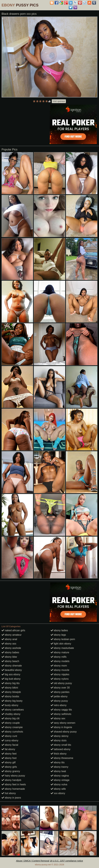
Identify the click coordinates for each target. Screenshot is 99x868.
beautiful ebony (12, 670)
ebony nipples (60, 674)
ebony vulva (59, 784)
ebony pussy (59, 701)
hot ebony (9, 793)
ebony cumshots (12, 732)
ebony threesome (62, 758)
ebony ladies (59, 630)
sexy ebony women (63, 723)
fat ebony (8, 749)
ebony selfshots (61, 714)
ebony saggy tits (61, 710)
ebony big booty (12, 701)
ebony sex (58, 718)
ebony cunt (9, 736)
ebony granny (11, 771)
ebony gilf (9, 762)
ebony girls (9, 767)
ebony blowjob (11, 692)
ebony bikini (10, 688)
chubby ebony (11, 714)
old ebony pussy (61, 683)
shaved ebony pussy (64, 732)
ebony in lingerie (61, 727)
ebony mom (59, 666)
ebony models (60, 661)
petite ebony (59, 696)
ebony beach (10, 661)
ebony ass (9, 644)
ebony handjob (11, 780)
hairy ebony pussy (13, 776)
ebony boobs (10, 696)
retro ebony (59, 705)
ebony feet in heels (14, 784)
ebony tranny (60, 767)
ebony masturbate (62, 648)
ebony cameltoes (13, 710)
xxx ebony (58, 793)
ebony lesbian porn (63, 639)
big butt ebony (11, 679)
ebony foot (9, 758)
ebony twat (58, 771)
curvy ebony (10, 740)
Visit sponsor (59, 101)
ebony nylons (60, 679)
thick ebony (59, 754)
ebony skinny (60, 736)
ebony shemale (12, 666)
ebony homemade (13, 789)
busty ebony (10, 705)
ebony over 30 (60, 688)
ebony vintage (60, 780)
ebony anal (9, 639)
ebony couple (11, 723)
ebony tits (58, 762)
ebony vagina (60, 776)
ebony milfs (59, 657)
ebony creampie (12, 727)
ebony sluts (59, 740)
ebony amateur (12, 635)
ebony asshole (11, 648)
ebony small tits (61, 745)
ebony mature (60, 652)
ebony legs (58, 635)
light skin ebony (61, 644)
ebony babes (10, 652)
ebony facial (10, 745)
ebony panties (60, 692)
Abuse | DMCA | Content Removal (33, 861)
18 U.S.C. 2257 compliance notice (66, 861)
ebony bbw (9, 657)
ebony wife (58, 789)
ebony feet (9, 754)
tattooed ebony (61, 749)
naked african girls (13, 630)
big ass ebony (11, 674)
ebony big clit (11, 718)
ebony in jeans (11, 798)
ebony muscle (60, 670)
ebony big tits (11, 683)
